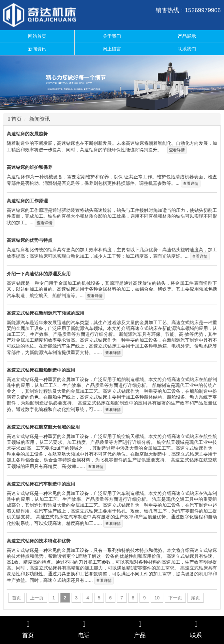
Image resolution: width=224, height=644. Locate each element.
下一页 (174, 598)
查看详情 (176, 150)
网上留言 (112, 49)
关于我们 (112, 36)
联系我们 (187, 49)
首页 (15, 119)
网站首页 (37, 36)
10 (156, 598)
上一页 (36, 598)
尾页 (195, 598)
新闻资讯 (37, 49)
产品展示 (187, 36)
